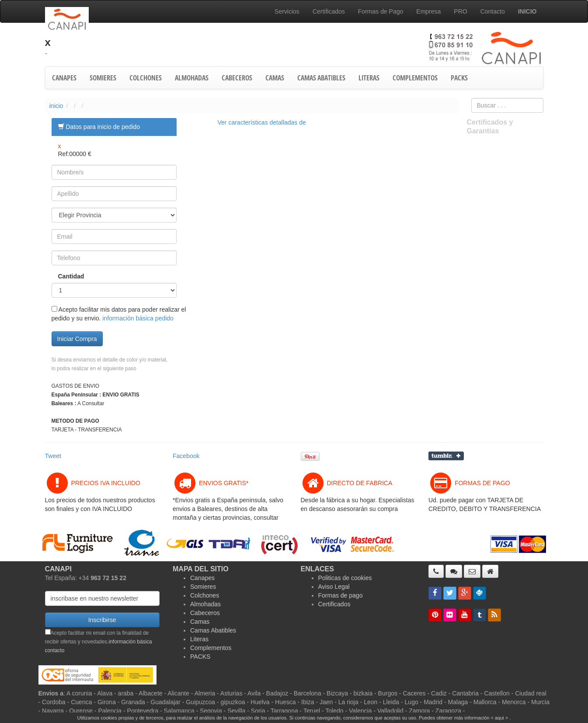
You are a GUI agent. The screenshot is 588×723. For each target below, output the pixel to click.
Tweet (53, 456)
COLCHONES (146, 78)
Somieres (203, 587)
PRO (460, 11)
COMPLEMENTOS (415, 78)
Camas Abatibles (213, 630)
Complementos (211, 648)
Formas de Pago (381, 11)
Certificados (329, 11)
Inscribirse (102, 620)
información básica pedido (138, 318)
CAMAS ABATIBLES (321, 78)
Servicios (287, 11)
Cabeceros (205, 613)
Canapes (202, 578)
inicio (56, 106)
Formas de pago (341, 595)
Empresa (428, 11)
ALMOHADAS (192, 78)
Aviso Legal (334, 587)
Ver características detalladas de (262, 122)
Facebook (186, 456)
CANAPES (64, 78)
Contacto (493, 11)
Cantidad (65, 276)
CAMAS (275, 78)
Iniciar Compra (77, 339)
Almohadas (205, 604)
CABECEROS (237, 78)
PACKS (459, 78)
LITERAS (369, 78)
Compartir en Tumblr (446, 456)
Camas (200, 622)
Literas (199, 639)
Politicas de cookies (345, 578)
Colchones (205, 595)
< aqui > (500, 718)
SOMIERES (103, 78)
